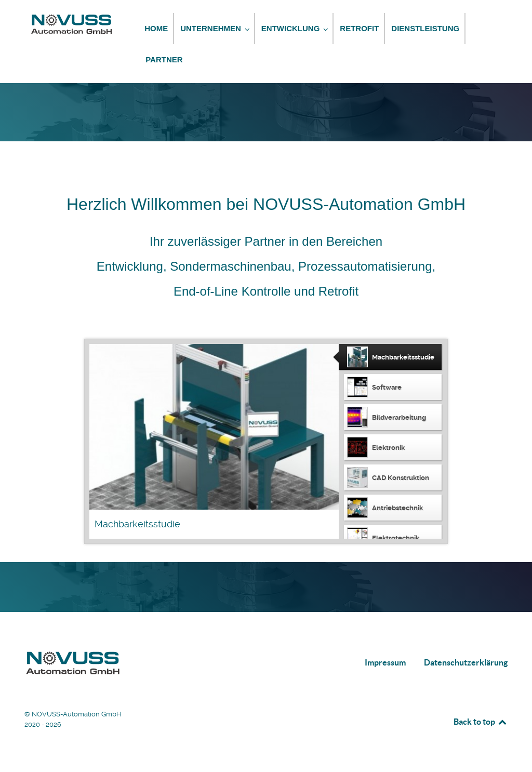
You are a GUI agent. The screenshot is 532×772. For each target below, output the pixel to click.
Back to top (481, 722)
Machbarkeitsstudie (137, 524)
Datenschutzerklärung (466, 662)
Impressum (385, 662)
